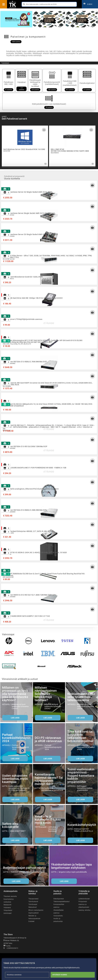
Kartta (7, 946)
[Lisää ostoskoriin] (92, 185)
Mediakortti (7, 905)
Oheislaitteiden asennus (59, 912)
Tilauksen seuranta (10, 896)
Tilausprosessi (33, 899)
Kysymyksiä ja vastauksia (9, 901)
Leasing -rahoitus (84, 910)
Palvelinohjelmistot (87, 81)
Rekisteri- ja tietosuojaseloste (34, 917)
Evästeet (31, 921)
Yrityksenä (7, 908)
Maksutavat (33, 907)
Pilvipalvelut (83, 902)
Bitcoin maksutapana (36, 910)
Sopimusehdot (33, 913)
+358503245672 (11, 948)
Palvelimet (22, 81)
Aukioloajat (8, 913)
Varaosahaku (58, 916)
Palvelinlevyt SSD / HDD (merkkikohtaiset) (70, 81)
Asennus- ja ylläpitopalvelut (84, 906)
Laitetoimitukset (84, 899)
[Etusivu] (13, 8)
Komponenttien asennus (59, 906)
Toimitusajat (33, 904)
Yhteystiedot (8, 910)
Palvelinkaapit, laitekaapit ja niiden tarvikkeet (35, 81)
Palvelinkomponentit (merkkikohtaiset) (52, 81)
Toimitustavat (33, 902)
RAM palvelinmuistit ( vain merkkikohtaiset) (49, 101)
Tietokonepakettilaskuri (62, 902)
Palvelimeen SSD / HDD (9, 81)
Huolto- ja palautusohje (58, 920)
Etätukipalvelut (59, 899)
